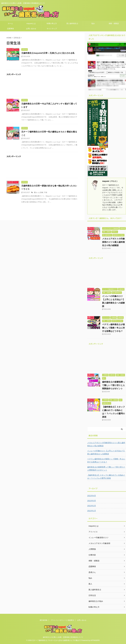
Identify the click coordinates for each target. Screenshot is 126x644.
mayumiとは (31, 23)
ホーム (10, 23)
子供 (46, 192)
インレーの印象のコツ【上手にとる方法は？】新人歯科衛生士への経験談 (106, 452)
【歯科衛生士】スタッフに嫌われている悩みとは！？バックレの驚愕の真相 (106, 477)
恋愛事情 (10, 29)
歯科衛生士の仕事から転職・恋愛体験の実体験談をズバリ (63, 637)
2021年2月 (92, 506)
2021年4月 (92, 496)
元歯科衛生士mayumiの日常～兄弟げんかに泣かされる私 (48, 53)
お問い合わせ (31, 29)
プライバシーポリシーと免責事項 (62, 620)
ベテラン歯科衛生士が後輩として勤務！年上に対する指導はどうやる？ (113, 328)
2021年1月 (92, 511)
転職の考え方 (52, 23)
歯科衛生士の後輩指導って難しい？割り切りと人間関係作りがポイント (113, 385)
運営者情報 (44, 620)
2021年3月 (92, 501)
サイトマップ (52, 29)
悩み (93, 23)
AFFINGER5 (95, 640)
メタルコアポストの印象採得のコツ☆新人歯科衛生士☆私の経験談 (113, 242)
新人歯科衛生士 (72, 23)
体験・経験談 (114, 23)
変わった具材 (39, 192)
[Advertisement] (42, 86)
